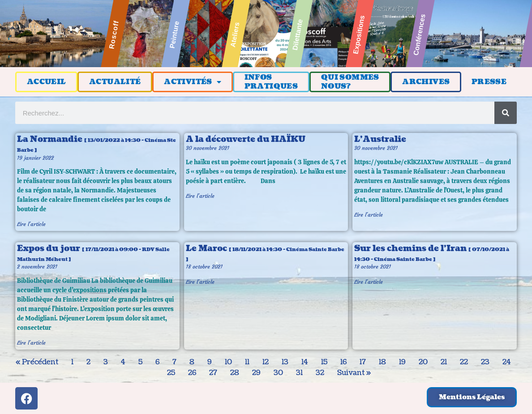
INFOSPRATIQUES (271, 82)
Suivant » (354, 373)
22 (464, 362)
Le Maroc (265, 253)
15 (324, 362)
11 (247, 362)
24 (507, 362)
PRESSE (489, 82)
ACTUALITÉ (115, 82)
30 (278, 373)
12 (266, 362)
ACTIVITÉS (193, 82)
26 (192, 373)
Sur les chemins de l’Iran (432, 253)
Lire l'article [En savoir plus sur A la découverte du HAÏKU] (200, 196)
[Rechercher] (506, 113)
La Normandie (97, 144)
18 (382, 362)
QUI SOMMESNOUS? (350, 82)
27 (213, 373)
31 (299, 373)
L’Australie (380, 139)
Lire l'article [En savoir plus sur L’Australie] (369, 215)
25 (171, 373)
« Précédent (37, 362)
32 (320, 373)
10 (228, 362)
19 (402, 362)
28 (235, 373)
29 (256, 373)
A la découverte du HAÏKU (246, 139)
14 (305, 362)
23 (485, 362)
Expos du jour (93, 253)
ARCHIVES (426, 82)
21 (444, 362)
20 (423, 362)
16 (343, 362)
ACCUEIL (47, 82)
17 (363, 362)
